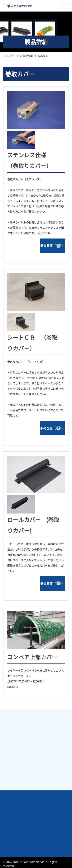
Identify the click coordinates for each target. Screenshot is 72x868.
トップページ (11, 56)
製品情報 (28, 56)
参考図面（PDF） (52, 246)
